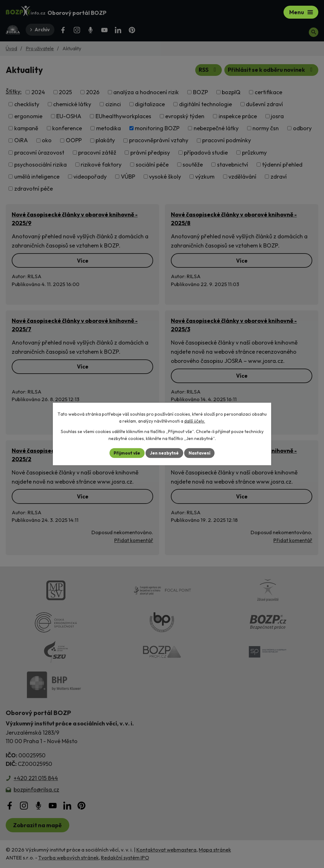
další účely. (195, 421)
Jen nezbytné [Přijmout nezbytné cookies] (164, 453)
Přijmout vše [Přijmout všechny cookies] (126, 453)
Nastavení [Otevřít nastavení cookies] (200, 453)
